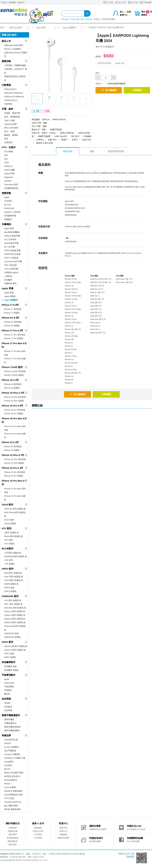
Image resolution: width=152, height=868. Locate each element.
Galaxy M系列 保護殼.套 (15, 622)
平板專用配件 (9, 675)
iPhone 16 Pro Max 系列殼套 (15, 428)
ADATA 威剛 (9, 170)
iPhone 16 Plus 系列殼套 (15, 397)
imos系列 (8, 765)
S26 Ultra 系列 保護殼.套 (15, 608)
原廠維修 (63, 834)
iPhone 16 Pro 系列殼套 (15, 410)
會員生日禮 (38, 831)
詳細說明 (130, 856)
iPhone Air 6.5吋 (10, 318)
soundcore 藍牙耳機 (13, 261)
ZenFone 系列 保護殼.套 (15, 509)
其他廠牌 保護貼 (11, 670)
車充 (6, 139)
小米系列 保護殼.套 (13, 553)
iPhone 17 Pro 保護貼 (14, 338)
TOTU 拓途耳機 (11, 269)
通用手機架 (9, 720)
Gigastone (9, 177)
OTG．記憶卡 (9, 147)
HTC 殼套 (8, 540)
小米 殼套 (8, 560)
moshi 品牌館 (10, 787)
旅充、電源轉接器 (12, 117)
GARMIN (8, 201)
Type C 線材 (10, 120)
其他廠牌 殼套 (10, 666)
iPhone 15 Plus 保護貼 (14, 463)
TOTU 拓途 (9, 798)
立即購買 (137, 90)
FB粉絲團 (146, 2)
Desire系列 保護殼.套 (14, 536)
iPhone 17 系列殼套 (13, 309)
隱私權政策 (13, 841)
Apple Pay (120, 63)
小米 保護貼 (9, 564)
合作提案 (38, 838)
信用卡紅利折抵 (104, 63)
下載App (4, 2)
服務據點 (12, 2)
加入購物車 (109, 90)
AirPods (89, 19)
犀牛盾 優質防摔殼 (12, 809)
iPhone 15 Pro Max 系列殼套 (15, 490)
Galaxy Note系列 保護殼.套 (15, 628)
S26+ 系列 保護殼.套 (13, 604)
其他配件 (8, 690)
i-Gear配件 (9, 762)
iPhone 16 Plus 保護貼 (14, 401)
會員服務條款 (13, 838)
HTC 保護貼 (9, 544)
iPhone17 (65, 19)
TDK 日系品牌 (10, 265)
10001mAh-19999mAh (14, 97)
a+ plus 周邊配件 (12, 747)
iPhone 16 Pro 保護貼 (14, 414)
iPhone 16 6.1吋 (10, 380)
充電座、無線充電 (12, 113)
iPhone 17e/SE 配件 (12, 367)
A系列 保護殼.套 (11, 584)
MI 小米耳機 (9, 247)
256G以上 (9, 166)
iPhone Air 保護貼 (12, 326)
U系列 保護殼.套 (11, 533)
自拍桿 (7, 703)
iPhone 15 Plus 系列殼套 (15, 459)
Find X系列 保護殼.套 (14, 577)
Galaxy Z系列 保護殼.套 (15, 611)
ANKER (8, 743)
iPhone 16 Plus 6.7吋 (13, 393)
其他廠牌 (8, 280)
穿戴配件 (8, 219)
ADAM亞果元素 (11, 740)
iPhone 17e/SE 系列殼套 (15, 371)
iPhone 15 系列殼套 (13, 447)
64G (6, 159)
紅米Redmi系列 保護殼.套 (16, 556)
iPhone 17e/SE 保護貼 (14, 375)
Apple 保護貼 (10, 296)
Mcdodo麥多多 (11, 780)
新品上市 (6, 41)
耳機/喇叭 (7, 224)
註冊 (129, 12)
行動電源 (6, 85)
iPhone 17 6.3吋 (10, 305)
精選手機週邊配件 (11, 715)
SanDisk (8, 181)
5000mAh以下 (10, 89)
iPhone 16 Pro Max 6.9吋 (14, 420)
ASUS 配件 (8, 505)
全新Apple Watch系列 (14, 45)
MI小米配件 (8, 549)
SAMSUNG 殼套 (11, 633)
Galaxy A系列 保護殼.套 (15, 619)
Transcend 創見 (11, 185)
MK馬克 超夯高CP (12, 776)
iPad (73, 19)
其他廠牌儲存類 (11, 188)
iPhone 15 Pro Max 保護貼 (15, 498)
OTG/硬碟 (9, 152)
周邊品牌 (6, 735)
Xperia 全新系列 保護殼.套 (16, 646)
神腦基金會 (13, 831)
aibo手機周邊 (10, 751)
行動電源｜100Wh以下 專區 (16, 71)
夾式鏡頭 (8, 707)
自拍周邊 (6, 699)
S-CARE (108, 2)
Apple (7, 197)
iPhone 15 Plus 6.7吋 (13, 455)
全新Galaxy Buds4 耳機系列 (16, 54)
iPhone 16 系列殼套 (13, 384)
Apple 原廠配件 (69, 28)
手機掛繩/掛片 (10, 723)
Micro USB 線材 (11, 128)
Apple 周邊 (41, 28)
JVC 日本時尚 (10, 239)
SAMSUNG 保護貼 (12, 637)
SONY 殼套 (9, 654)
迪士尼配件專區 (11, 806)
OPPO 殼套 (9, 588)
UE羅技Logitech (11, 272)
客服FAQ (63, 831)
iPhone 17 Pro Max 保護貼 (15, 360)
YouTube (133, 2)
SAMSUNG (9, 208)
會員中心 (125, 15)
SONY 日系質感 (11, 258)
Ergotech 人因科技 (12, 212)
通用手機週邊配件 (12, 731)
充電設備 (8, 142)
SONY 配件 (8, 642)
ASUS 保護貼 (10, 523)
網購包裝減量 (63, 838)
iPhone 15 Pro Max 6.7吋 (14, 483)
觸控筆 (7, 694)
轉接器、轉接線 (11, 135)
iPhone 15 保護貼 (12, 450)
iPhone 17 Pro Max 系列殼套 (15, 353)
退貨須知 (63, 828)
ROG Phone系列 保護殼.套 (15, 514)
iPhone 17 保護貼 (12, 313)
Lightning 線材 (10, 124)
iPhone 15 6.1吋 (10, 442)
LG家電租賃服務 (108, 19)
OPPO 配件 (8, 569)
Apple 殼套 (9, 293)
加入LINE (121, 2)
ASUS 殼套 (9, 520)
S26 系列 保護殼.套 (13, 600)
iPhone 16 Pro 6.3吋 (12, 406)
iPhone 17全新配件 (13, 49)
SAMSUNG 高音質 (12, 254)
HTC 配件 (7, 528)
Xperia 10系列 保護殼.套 (15, 650)
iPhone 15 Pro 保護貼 (14, 476)
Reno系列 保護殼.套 (13, 573)
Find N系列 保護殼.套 (14, 580)
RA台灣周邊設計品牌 (13, 795)
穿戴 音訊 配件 (16, 28)
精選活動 (6, 61)
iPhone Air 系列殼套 (13, 322)
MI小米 (7, 769)
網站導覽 (13, 845)
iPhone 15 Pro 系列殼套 (15, 472)
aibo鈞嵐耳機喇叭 (12, 232)
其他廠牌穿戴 (10, 216)
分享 (36, 111)
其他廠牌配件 (9, 662)
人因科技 (8, 276)
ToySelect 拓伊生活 (13, 802)
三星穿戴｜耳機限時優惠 (15, 65)
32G (6, 155)
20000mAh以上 (11, 100)
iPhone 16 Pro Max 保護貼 (15, 436)
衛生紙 (97, 19)
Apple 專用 (9, 228)
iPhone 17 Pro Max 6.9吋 (14, 345)
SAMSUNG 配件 (10, 596)
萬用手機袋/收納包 (12, 727)
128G (7, 163)
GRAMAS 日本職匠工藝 (15, 758)
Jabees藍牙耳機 (11, 243)
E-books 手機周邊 (12, 754)
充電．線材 (7, 109)
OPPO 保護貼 (10, 591)
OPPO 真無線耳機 (12, 250)
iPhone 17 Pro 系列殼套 (15, 335)
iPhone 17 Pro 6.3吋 (12, 330)
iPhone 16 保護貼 (12, 388)
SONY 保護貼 (10, 657)
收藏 (46, 111)
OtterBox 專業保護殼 (13, 791)
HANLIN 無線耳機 (12, 236)
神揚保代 (21, 2)
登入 (122, 12)
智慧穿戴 (6, 193)
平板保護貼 (9, 687)
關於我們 (13, 834)
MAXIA (7, 784)
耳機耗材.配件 (10, 283)
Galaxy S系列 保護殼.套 (15, 615)
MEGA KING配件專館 (14, 773)
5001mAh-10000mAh (14, 93)
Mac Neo (80, 19)
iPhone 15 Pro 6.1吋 (12, 468)
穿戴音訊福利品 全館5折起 (15, 78)
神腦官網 (13, 828)
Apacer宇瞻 (9, 174)
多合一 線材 (9, 131)
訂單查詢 (38, 834)
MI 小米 (8, 205)
